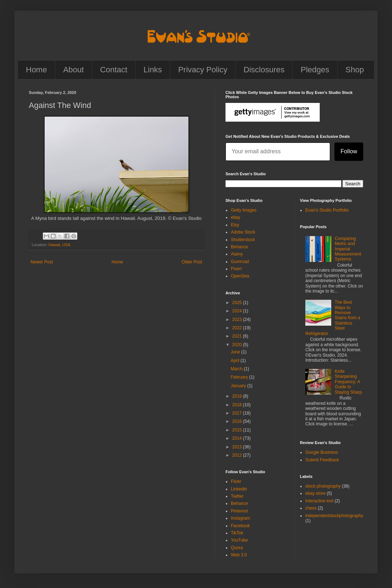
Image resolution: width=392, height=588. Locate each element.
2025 (238, 303)
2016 (238, 421)
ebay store (315, 493)
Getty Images (244, 210)
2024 (238, 311)
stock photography (323, 486)
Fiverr (236, 269)
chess (311, 508)
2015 (238, 430)
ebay (236, 217)
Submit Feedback (322, 460)
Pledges (315, 70)
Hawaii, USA (60, 245)
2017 (238, 413)
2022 (238, 328)
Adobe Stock (243, 232)
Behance (239, 247)
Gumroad (240, 262)
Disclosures (264, 70)
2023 (238, 320)
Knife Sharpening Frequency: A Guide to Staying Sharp (348, 382)
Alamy (237, 254)
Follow (349, 151)
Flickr (236, 481)
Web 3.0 (239, 555)
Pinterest (239, 511)
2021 (238, 336)
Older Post (192, 262)
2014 (238, 438)
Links (153, 70)
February (240, 377)
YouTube (239, 540)
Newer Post (42, 262)
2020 (238, 345)
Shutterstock (243, 240)
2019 (238, 396)
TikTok (237, 533)
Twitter (237, 496)
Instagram (240, 518)
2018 (238, 405)
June (236, 352)
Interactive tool (319, 501)
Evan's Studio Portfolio (327, 210)
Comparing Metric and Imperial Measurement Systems (348, 249)
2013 (238, 447)
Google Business (322, 452)
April (235, 361)
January (239, 386)
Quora (237, 548)
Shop (355, 70)
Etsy (235, 225)
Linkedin (239, 489)
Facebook (240, 526)
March (237, 369)
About (74, 70)
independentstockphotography (334, 516)
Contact (114, 70)
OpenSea (240, 276)
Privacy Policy (203, 70)
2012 (238, 455)
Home (37, 70)
